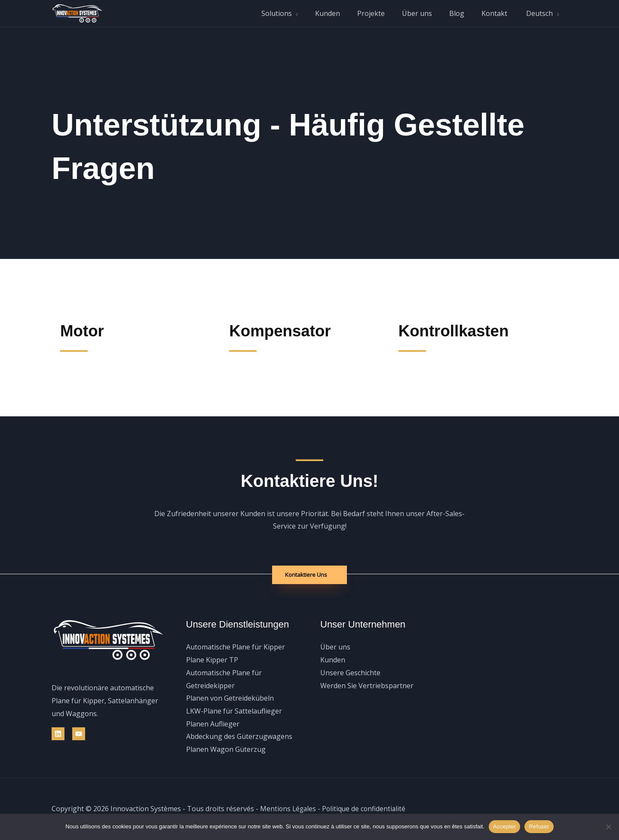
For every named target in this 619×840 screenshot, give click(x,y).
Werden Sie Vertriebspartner (367, 686)
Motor (84, 330)
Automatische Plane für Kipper (236, 647)
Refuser (539, 826)
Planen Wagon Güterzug (226, 750)
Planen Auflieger (213, 724)
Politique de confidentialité (366, 809)
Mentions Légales (289, 809)
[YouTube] (79, 734)
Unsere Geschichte (350, 673)
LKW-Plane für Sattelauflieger (234, 711)
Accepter (504, 826)
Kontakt (499, 13)
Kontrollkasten (459, 330)
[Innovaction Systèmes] (77, 12)
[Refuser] (608, 827)
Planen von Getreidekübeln (230, 698)
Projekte (386, 13)
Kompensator (285, 330)
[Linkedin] (58, 734)
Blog (465, 13)
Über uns (429, 13)
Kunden (346, 13)
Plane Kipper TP (212, 660)
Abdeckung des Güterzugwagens (239, 737)
